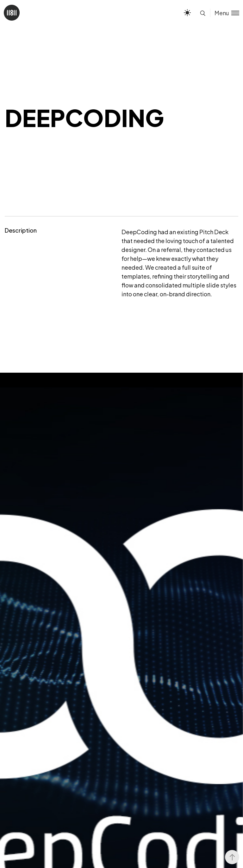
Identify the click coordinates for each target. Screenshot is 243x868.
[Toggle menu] (225, 13)
